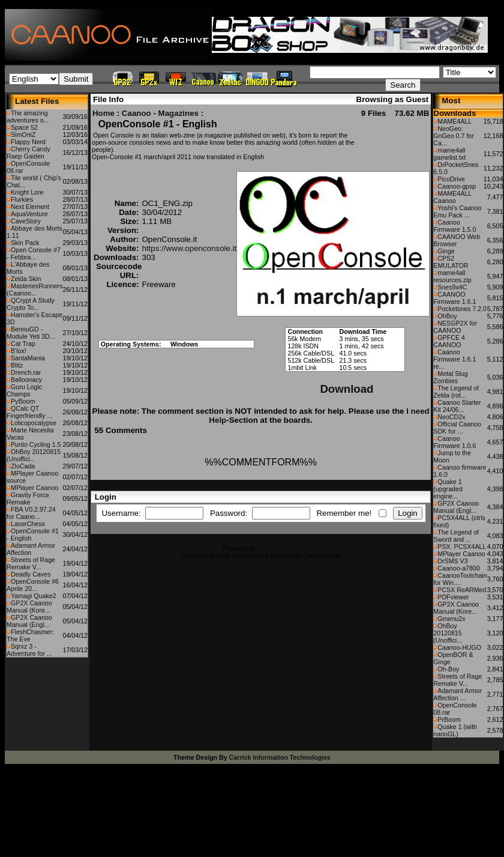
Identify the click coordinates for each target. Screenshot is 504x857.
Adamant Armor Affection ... (457, 694)
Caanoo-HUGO (459, 647)
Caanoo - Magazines (160, 113)
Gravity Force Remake (28, 498)
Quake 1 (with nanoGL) (455, 730)
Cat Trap (23, 344)
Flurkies (22, 199)
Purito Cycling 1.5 (36, 444)
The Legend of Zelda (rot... (456, 392)
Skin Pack (25, 243)
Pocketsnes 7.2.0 (462, 309)
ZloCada (23, 466)
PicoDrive (451, 179)
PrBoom (449, 719)
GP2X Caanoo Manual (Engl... (29, 621)
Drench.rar (26, 372)
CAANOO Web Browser (457, 240)
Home (103, 113)
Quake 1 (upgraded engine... (448, 489)
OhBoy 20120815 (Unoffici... (34, 455)
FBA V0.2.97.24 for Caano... (31, 513)
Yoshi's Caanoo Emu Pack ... (457, 211)
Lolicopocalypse (34, 423)
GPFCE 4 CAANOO (449, 341)
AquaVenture (29, 214)
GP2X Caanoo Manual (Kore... (29, 607)
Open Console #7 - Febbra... (34, 253)
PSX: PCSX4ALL (462, 547)
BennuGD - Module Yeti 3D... (31, 333)
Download (346, 389)
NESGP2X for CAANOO (455, 327)
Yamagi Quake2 (34, 596)
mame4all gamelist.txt (449, 154)
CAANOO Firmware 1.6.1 (454, 298)
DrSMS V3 (452, 561)
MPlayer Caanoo (34, 488)
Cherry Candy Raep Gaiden (28, 153)
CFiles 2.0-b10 (279, 548)
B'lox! (19, 351)
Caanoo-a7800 (459, 568)
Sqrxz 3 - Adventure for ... (29, 650)
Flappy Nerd (28, 142)
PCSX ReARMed (462, 590)
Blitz (17, 365)
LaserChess (28, 524)
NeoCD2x (451, 417)
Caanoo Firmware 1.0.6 (454, 442)
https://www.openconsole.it (189, 248)
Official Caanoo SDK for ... (457, 428)
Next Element (30, 207)
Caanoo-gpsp (457, 186)
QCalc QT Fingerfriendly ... (29, 412)
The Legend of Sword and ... (456, 536)
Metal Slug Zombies (450, 377)
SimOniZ (23, 135)
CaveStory (26, 221)
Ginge (446, 251)
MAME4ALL (454, 121)
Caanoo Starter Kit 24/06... (457, 406)
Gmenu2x (451, 619)
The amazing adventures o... (28, 117)
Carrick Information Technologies (280, 757)
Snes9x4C (452, 287)
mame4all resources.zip (452, 276)
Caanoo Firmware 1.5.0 (454, 226)
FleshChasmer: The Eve (30, 635)
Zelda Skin (26, 279)
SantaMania (28, 358)
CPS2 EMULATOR (451, 262)
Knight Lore (27, 192)
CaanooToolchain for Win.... (460, 579)
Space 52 (24, 127)
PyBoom (23, 401)
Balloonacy (26, 380)
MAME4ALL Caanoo (452, 197)
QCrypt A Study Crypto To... (31, 304)
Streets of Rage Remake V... (31, 563)
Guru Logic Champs (24, 390)
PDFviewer (453, 597)
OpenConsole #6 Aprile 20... (33, 585)
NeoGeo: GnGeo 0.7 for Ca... (454, 136)
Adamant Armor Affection (31, 549)
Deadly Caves (31, 574)
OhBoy (447, 316)
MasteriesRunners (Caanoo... (34, 289)
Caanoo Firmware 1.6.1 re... (454, 359)
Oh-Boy (448, 669)
